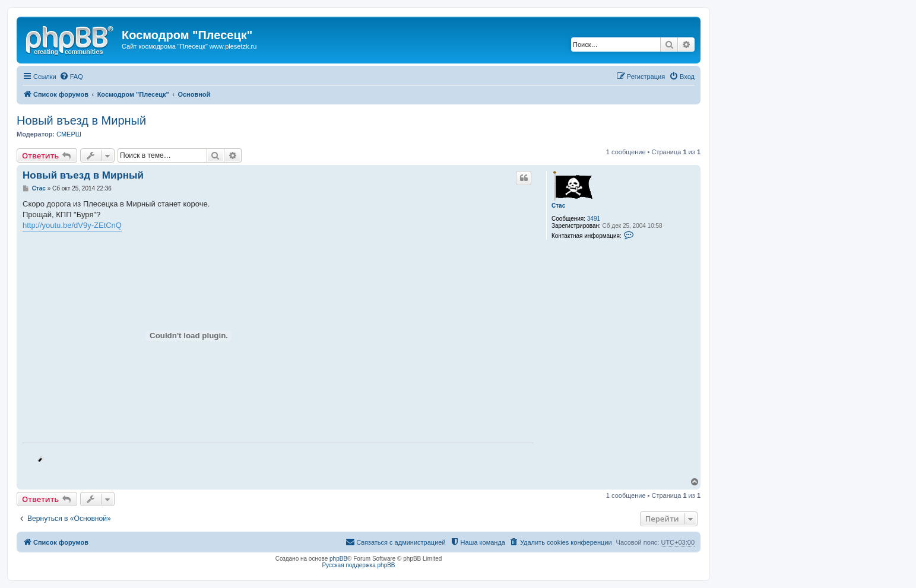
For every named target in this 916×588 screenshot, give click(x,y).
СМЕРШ (69, 134)
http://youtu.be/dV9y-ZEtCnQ (72, 225)
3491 (594, 219)
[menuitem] (71, 77)
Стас (558, 206)
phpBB (338, 559)
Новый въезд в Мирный (81, 120)
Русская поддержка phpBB (358, 565)
